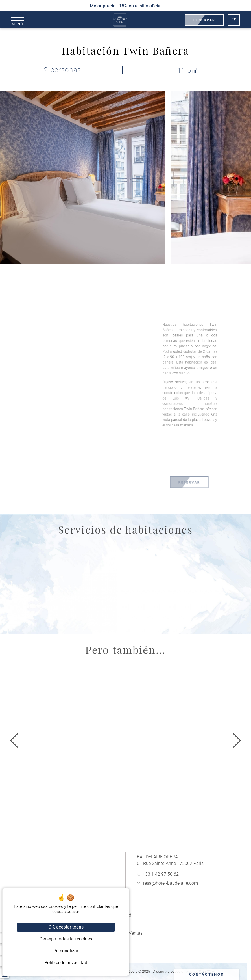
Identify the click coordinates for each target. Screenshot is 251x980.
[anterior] (237, 741)
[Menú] (18, 20)
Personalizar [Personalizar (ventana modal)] (66, 951)
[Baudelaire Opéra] (120, 20)
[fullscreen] (112, 286)
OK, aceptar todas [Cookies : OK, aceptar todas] (66, 927)
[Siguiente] (14, 741)
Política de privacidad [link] (66, 963)
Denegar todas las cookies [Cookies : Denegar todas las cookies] (66, 939)
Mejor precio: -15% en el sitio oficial (126, 6)
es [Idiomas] (234, 20)
